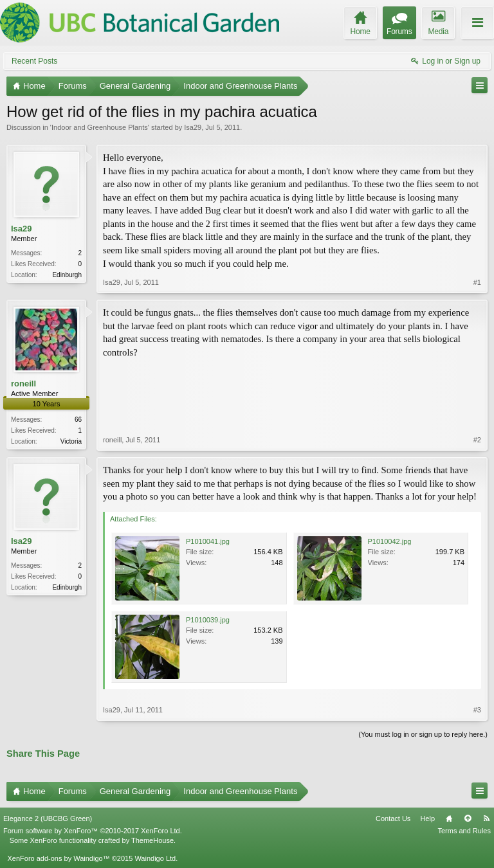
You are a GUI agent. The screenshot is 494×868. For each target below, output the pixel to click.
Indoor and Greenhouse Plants (100, 127)
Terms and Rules (464, 831)
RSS (486, 818)
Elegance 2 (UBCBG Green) (48, 818)
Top (468, 818)
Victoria (71, 441)
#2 (477, 440)
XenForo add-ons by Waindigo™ (58, 858)
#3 (477, 710)
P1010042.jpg (390, 541)
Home (449, 818)
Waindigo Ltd (155, 858)
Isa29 (193, 127)
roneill (23, 384)
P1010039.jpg (208, 620)
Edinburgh (67, 275)
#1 (477, 282)
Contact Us (393, 818)
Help (427, 818)
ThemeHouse (152, 840)
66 (78, 420)
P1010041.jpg (208, 541)
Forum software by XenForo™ (93, 831)
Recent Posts (34, 61)
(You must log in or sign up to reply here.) (423, 734)
